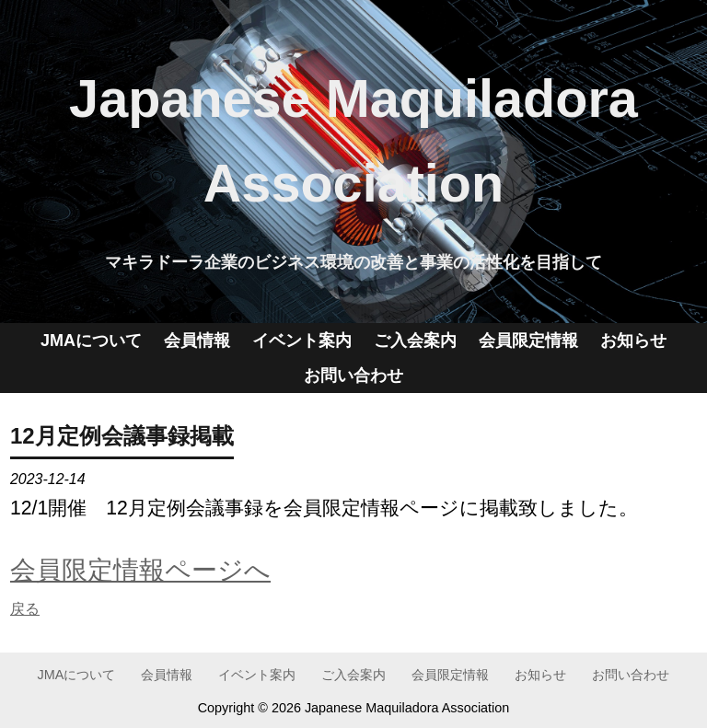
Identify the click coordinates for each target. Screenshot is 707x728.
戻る (25, 609)
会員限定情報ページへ (140, 570)
